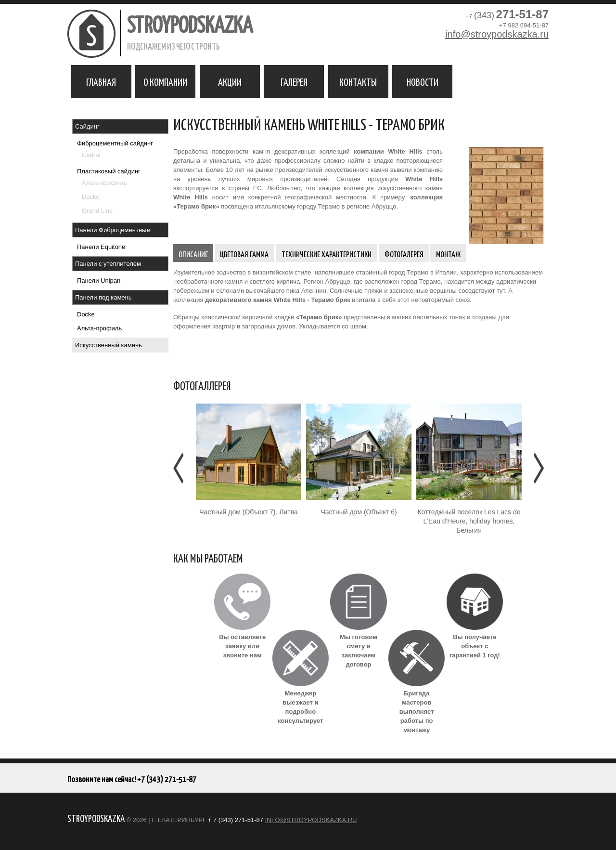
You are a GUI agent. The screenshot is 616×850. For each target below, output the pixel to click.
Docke (91, 197)
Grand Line (97, 211)
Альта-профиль (104, 183)
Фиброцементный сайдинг (115, 143)
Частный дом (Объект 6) (359, 512)
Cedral (91, 155)
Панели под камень (103, 297)
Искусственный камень (109, 345)
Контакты (358, 81)
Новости (423, 81)
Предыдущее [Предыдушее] (179, 468)
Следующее (538, 468)
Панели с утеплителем (108, 264)
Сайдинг (87, 126)
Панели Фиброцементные (113, 230)
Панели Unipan (99, 281)
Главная (101, 81)
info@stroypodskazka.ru (497, 34)
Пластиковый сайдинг (109, 171)
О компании (165, 81)
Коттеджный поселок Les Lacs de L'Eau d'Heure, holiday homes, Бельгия (469, 521)
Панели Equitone (101, 247)
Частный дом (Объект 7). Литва (248, 512)
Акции (230, 81)
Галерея (294, 81)
